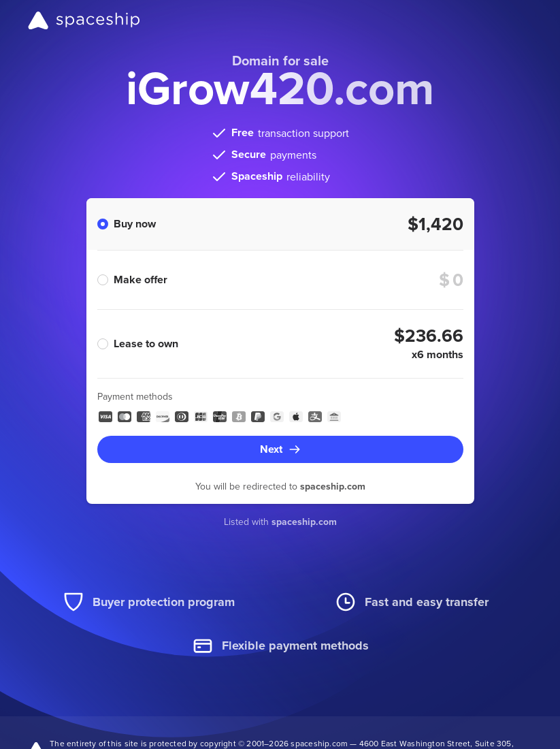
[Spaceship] (84, 20)
